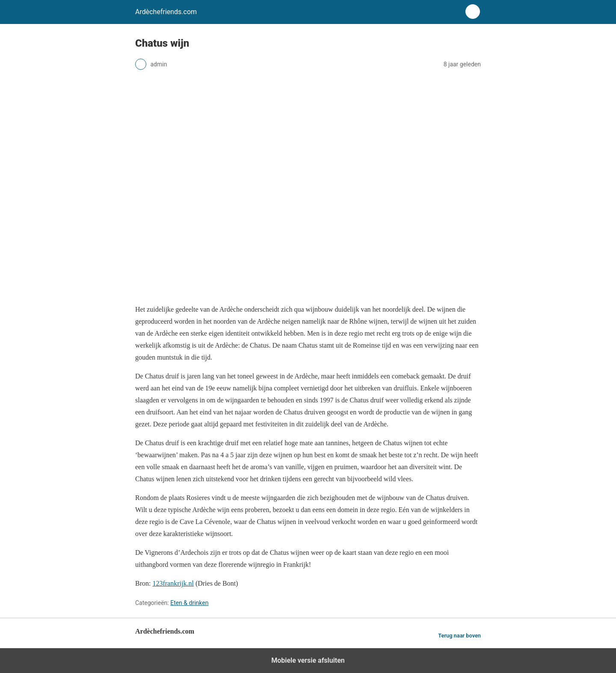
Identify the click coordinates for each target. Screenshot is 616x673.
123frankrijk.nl (173, 583)
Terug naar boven (459, 636)
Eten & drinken (189, 603)
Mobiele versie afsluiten (308, 660)
